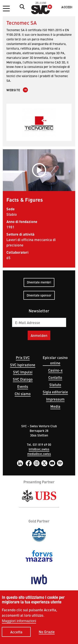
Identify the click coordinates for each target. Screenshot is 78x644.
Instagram (36, 463)
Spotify (60, 463)
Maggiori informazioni (19, 624)
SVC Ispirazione (23, 365)
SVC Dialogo (23, 379)
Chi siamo (23, 394)
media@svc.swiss (39, 454)
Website (13, 90)
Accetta (16, 635)
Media (55, 406)
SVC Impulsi (23, 372)
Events (23, 386)
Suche (21, 7)
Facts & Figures (25, 199)
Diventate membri (39, 282)
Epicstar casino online (55, 360)
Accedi (67, 7)
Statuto (55, 385)
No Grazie (47, 635)
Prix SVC (23, 357)
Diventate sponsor (39, 295)
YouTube (52, 463)
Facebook (29, 463)
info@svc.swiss (39, 449)
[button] (6, 9)
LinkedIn (20, 463)
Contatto (55, 377)
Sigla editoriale (55, 392)
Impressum (55, 399)
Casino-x (55, 370)
